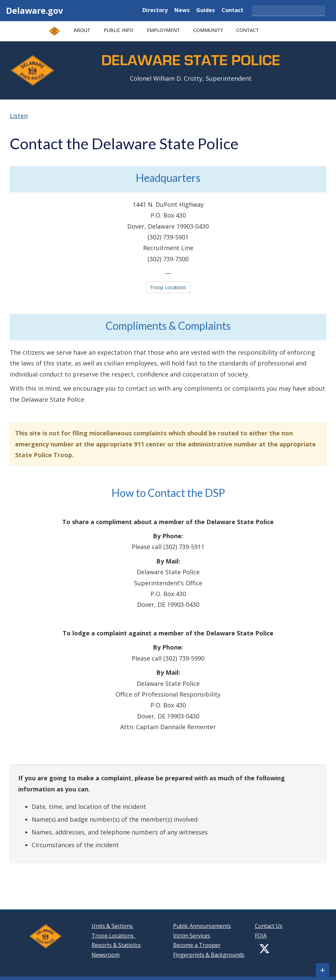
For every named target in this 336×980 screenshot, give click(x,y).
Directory (155, 11)
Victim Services (192, 936)
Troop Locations (168, 287)
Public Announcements (202, 926)
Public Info (119, 30)
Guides (206, 11)
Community (208, 30)
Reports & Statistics (116, 945)
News (182, 11)
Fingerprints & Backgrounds (209, 955)
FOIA (261, 936)
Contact (232, 11)
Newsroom (106, 955)
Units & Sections (113, 926)
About (82, 30)
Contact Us (269, 926)
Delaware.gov (35, 10)
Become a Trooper (197, 945)
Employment (163, 30)
